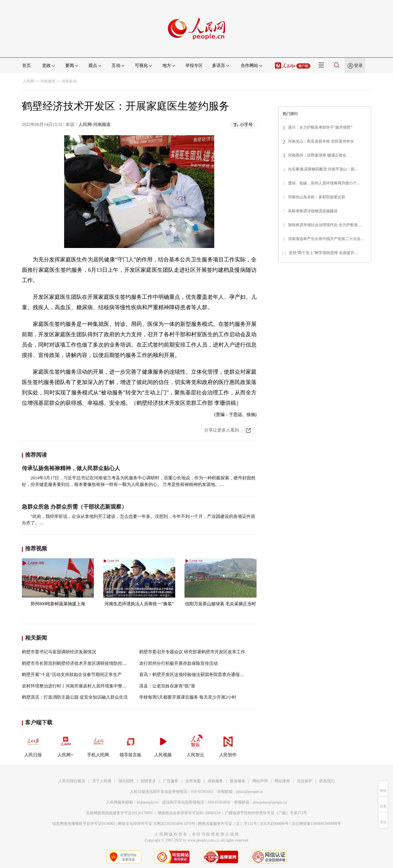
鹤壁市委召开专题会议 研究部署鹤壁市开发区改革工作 (192, 652)
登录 (358, 65)
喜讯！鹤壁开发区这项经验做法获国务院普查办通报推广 (194, 674)
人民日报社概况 (72, 781)
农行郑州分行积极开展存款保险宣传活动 (178, 663)
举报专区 (194, 65)
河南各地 (69, 81)
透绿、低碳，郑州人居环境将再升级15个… (324, 183)
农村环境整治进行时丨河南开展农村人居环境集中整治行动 (79, 686)
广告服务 (171, 781)
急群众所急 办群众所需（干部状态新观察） (74, 507)
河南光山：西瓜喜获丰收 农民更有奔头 (321, 141)
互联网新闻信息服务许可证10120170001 (119, 813)
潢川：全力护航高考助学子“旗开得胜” (320, 127)
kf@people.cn (148, 802)
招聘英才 (148, 781)
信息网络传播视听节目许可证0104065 (84, 824)
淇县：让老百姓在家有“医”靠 (167, 686)
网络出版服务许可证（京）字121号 (227, 824)
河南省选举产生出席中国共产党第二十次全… (326, 239)
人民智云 (195, 745)
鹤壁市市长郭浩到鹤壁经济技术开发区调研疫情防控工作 (76, 663)
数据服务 (238, 781)
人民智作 (228, 745)
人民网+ (65, 745)
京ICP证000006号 (274, 824)
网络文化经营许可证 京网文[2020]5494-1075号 (157, 824)
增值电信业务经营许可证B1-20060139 (189, 813)
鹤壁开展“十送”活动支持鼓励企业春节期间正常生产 (72, 674)
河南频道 (48, 81)
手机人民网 (98, 745)
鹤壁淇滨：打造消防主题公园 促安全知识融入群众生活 (75, 697)
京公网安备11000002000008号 (316, 824)
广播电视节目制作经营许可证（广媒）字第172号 (266, 813)
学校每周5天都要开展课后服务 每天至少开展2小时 (188, 697)
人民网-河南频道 (95, 124)
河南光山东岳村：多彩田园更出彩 (317, 197)
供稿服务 (215, 781)
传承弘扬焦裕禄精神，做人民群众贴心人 (71, 468)
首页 (26, 65)
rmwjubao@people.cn (270, 802)
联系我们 (327, 781)
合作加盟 (193, 781)
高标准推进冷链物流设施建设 (313, 211)
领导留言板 (130, 745)
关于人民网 (102, 781)
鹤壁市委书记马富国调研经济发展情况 (59, 652)
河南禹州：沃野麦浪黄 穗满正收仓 (317, 155)
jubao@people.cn (250, 792)
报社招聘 (126, 781)
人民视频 (163, 745)
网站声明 (260, 781)
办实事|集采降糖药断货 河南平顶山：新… (323, 169)
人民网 (28, 81)
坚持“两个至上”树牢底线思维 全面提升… (323, 253)
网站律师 (282, 781)
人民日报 (33, 745)
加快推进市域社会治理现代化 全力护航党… (325, 225)
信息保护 (305, 781)
